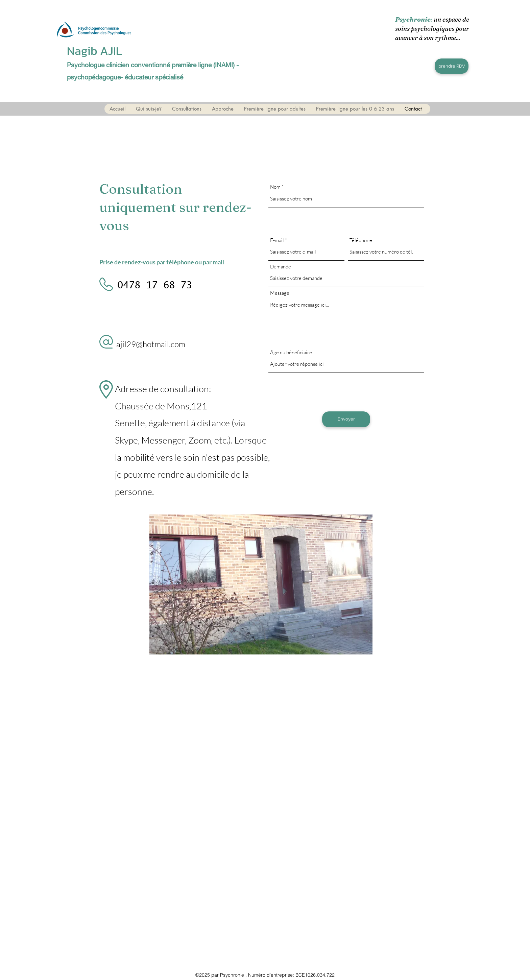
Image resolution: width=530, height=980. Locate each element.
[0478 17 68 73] (154, 286)
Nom (275, 187)
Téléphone (361, 240)
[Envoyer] (346, 419)
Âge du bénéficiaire (291, 352)
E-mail (277, 240)
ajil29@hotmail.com (151, 344)
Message (280, 293)
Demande (281, 267)
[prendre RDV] (452, 66)
